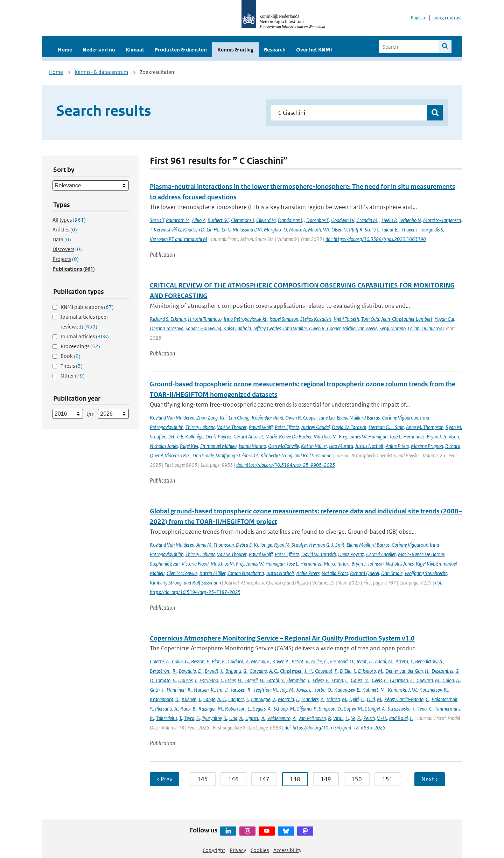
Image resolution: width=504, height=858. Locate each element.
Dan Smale (203, 455)
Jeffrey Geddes (267, 328)
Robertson (235, 709)
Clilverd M (266, 220)
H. (427, 671)
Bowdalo (187, 671)
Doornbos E (318, 220)
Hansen (201, 690)
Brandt (212, 671)
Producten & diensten (181, 50)
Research (275, 50)
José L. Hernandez (407, 437)
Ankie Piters (397, 446)
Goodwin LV (343, 220)
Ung (233, 718)
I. (355, 671)
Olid (371, 699)
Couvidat (324, 671)
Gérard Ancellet (248, 437)
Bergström (160, 671)
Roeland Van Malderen (172, 418)
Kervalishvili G (167, 230)
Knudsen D (194, 230)
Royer (278, 661)
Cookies (260, 850)
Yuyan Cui (444, 319)
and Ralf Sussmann (313, 455)
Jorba (320, 690)
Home (65, 50)
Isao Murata (341, 446)
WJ (326, 230)
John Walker (295, 328)
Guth (155, 690)
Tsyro (189, 718)
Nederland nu (99, 50)
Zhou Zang (207, 418)
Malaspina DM (247, 230)
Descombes (442, 671)
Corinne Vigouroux (400, 418)
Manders (310, 699)
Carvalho (258, 671)
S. (198, 718)
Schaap (281, 709)
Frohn (337, 680)
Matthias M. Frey (330, 437)
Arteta (402, 661)
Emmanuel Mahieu (218, 446)
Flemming (296, 680)
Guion (448, 680)
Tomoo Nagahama (246, 573)
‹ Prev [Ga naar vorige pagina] (164, 779)
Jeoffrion (262, 690)
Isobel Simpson (284, 319)
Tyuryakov (212, 718)
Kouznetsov (430, 690)
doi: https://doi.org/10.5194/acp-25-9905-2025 (286, 465)
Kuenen (189, 699)
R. (175, 671)
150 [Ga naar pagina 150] (357, 779)
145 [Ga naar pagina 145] (203, 779)
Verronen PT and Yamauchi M (178, 239)
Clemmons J (243, 220)
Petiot (297, 661)
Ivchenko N (410, 220)
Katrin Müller (314, 446)
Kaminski (397, 690)
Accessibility (287, 850)
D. (200, 671)
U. (226, 690)
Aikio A (199, 220)
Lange (209, 699)
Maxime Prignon (427, 446)
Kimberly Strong (276, 455)
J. (412, 661)
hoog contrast (448, 18)
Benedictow (426, 661)
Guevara (425, 680)
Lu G (226, 230)
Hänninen (176, 690)
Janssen (238, 690)
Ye (353, 718)
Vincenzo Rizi (178, 455)
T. (181, 718)
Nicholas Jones (164, 446)
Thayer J (409, 230)
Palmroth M (178, 220)
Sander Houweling (203, 328)
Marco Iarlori (337, 564)
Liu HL (213, 230)
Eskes (230, 680)
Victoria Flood (195, 564)
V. (247, 661)
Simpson (327, 709)
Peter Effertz (287, 427)
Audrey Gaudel (316, 427)
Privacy (238, 850)
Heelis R (389, 220)
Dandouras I (290, 220)
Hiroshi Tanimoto (205, 319)
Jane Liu (327, 418)
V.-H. (382, 718)
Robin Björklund (267, 418)
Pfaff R (356, 230)
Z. (359, 718)
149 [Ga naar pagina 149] (326, 779)
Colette (157, 661)
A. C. (274, 671)
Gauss (356, 680)
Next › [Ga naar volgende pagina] (430, 779)
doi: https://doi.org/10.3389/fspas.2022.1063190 (376, 239)
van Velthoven (312, 718)
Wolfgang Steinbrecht (237, 455)
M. (391, 661)
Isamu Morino (252, 446)
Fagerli (251, 680)
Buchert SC (218, 220)
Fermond (339, 661)
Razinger (207, 709)
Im (220, 690)
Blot (216, 661)
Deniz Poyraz (218, 437)
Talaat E (389, 230)
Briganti (233, 671)
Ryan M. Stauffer (290, 545)
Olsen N (339, 230)
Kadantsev (344, 690)
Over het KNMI (314, 50)
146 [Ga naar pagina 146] (233, 779)
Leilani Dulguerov (425, 328)
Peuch (369, 718)
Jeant (362, 661)
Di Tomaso (160, 680)
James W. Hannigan (368, 437)
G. (187, 661)
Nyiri (354, 699)
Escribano (209, 680)
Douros (185, 680)
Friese (318, 680)
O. (352, 661)
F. (208, 661)
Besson (198, 661)
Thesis (72, 366)
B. (194, 709)
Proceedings (80, 346)
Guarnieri (399, 680)
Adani (380, 661)
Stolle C (372, 230)
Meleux (258, 661)
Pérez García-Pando (404, 699)
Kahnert (370, 690)
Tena (422, 709)
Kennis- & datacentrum (101, 72)
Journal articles (85, 336)
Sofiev (350, 709)
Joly (283, 690)
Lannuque (261, 699)
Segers (259, 709)
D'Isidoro (367, 671)
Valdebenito (279, 718)
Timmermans (447, 709)
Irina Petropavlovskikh (246, 319)
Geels (377, 680)
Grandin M (367, 220)
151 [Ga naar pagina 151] (387, 779)
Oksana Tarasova (167, 328)
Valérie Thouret (232, 427)
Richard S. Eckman (168, 319)
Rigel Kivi (189, 446)
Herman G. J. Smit (386, 427)
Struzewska (399, 709)
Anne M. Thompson (425, 427)
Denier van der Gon (404, 671)
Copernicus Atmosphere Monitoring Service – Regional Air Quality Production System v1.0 (282, 638)
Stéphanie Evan (165, 564)
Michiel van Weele (360, 328)
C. (326, 661)
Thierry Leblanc (200, 427)
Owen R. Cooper (325, 328)
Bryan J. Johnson (443, 437)
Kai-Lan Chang (235, 418)
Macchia (286, 699)
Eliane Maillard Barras (358, 418)
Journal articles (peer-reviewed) (85, 322)
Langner (236, 699)
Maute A (297, 230)
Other (73, 376)
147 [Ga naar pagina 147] (264, 779)
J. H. (309, 671)
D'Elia (346, 671)
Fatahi (273, 680)
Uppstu (252, 718)
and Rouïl (398, 718)
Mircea (333, 699)
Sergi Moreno (393, 328)
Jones (302, 690)
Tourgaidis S (431, 230)
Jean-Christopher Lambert (407, 319)
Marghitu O (275, 230)
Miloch (314, 230)
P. (315, 709)
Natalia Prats (335, 573)
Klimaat (135, 50)
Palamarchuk (444, 699)
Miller (317, 661)
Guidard (235, 661)
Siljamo (304, 709)
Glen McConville (283, 446)
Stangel (372, 709)
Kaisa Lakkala (237, 328)
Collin (177, 661)
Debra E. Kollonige (185, 437)
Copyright (214, 850)
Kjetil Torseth (346, 319)
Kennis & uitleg (235, 50)
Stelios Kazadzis (316, 319)
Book (71, 356)
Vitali (338, 718)
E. (224, 661)
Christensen (291, 671)
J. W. (413, 690)
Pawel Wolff (261, 427)
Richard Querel (365, 573)
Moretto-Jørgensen (442, 220)
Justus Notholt (369, 446)
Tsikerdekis (167, 718)
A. (168, 661)
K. (213, 690)
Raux (185, 709)
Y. (283, 680)
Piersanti (164, 709)
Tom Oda (370, 319)
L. (347, 680)
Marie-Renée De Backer (288, 437)
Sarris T (157, 220)
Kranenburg (162, 699)
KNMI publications (87, 307)
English (418, 18)
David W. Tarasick (349, 427)
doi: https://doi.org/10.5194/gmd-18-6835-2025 (335, 728)
